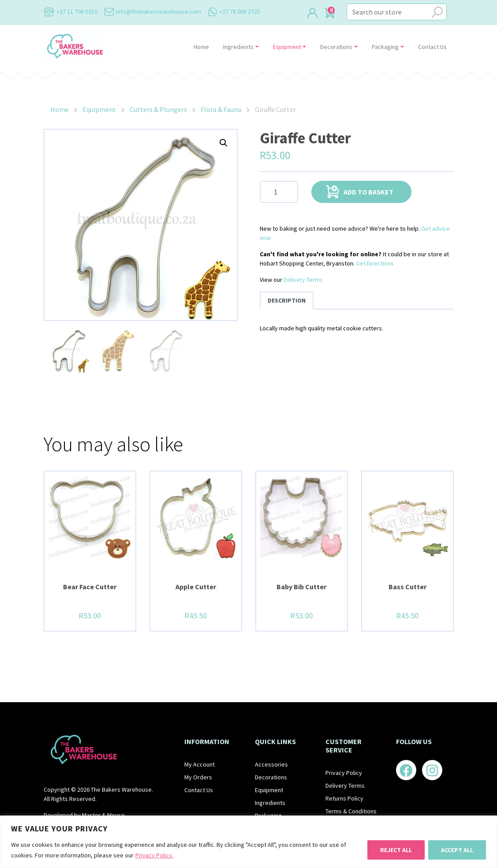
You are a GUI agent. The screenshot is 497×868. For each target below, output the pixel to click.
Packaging (385, 47)
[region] (248, 842)
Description (287, 300)
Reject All (396, 850)
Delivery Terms (303, 280)
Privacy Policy (344, 773)
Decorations (336, 47)
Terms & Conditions (351, 811)
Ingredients (238, 47)
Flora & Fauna (221, 109)
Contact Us (432, 47)
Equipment (287, 47)
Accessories (271, 764)
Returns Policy (344, 798)
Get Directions (375, 263)
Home (201, 47)
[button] (224, 143)
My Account (200, 764)
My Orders (198, 777)
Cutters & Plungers (158, 109)
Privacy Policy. (154, 855)
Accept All (457, 850)
